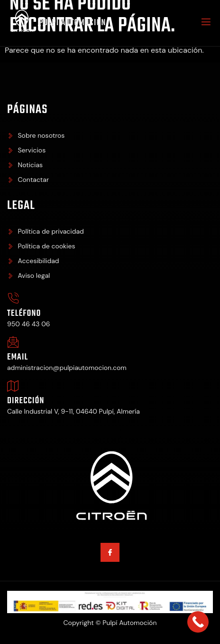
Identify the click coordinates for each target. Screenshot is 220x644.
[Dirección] (13, 386)
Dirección (26, 401)
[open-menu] (205, 23)
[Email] (13, 342)
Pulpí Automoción (73, 23)
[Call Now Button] (198, 622)
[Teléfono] (13, 298)
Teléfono (24, 314)
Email (18, 357)
